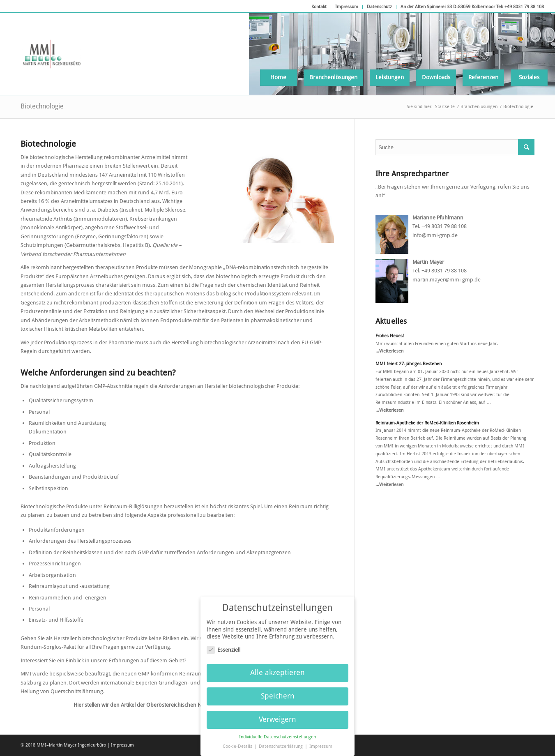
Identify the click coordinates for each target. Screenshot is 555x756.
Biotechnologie (42, 106)
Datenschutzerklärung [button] (281, 743)
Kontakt (319, 7)
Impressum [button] (321, 743)
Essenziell (223, 647)
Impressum (347, 7)
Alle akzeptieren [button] (277, 670)
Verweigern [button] (277, 716)
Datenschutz (379, 7)
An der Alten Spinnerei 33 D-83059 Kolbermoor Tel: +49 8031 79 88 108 (472, 7)
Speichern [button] (278, 693)
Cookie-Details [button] (238, 743)
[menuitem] (319, 7)
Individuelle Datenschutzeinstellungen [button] (277, 734)
